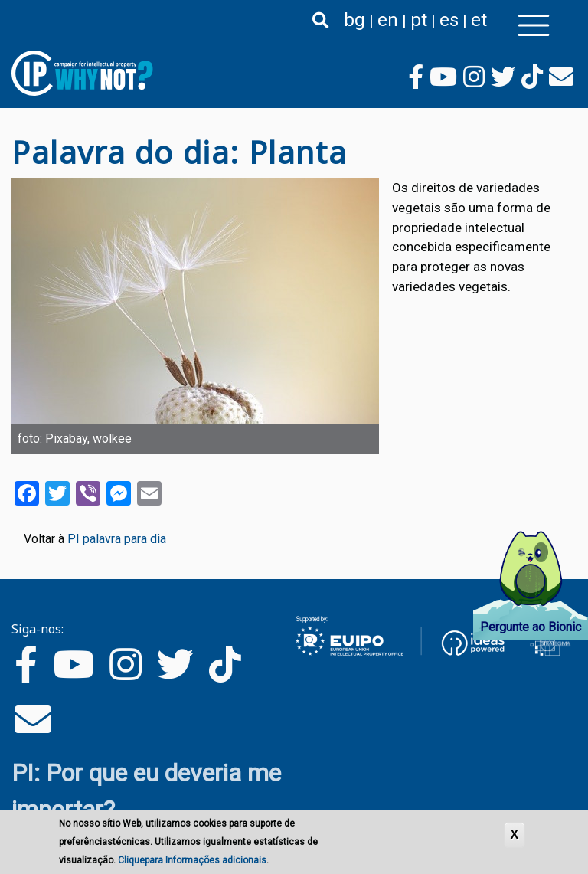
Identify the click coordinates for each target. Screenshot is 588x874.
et (479, 20)
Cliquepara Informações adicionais (192, 862)
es (449, 20)
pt (419, 20)
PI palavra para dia (117, 539)
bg (354, 20)
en (388, 20)
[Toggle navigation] (534, 25)
